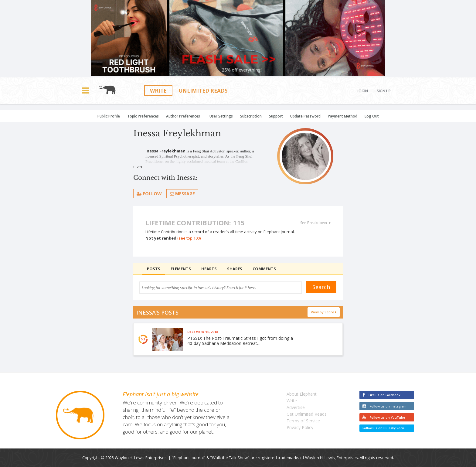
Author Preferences (183, 116)
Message (182, 194)
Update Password (305, 116)
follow (149, 193)
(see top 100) (189, 238)
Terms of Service (303, 421)
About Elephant (302, 394)
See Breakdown (315, 223)
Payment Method (343, 116)
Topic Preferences (143, 116)
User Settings (221, 116)
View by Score (324, 312)
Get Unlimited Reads (307, 414)
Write (158, 91)
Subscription (251, 116)
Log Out (372, 116)
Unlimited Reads (203, 91)
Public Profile (109, 116)
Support (276, 116)
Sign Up (384, 91)
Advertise (296, 407)
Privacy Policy (300, 427)
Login (362, 91)
